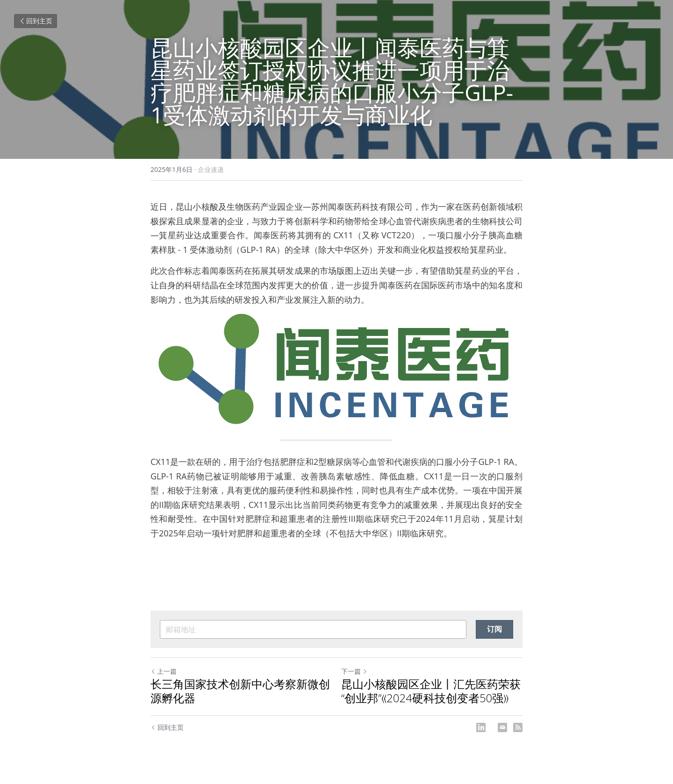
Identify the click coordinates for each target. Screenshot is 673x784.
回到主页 (36, 21)
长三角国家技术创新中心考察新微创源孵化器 (240, 691)
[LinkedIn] (481, 727)
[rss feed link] (518, 727)
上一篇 (164, 671)
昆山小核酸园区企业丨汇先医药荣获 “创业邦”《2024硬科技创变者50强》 (431, 691)
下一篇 (354, 671)
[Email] (502, 727)
